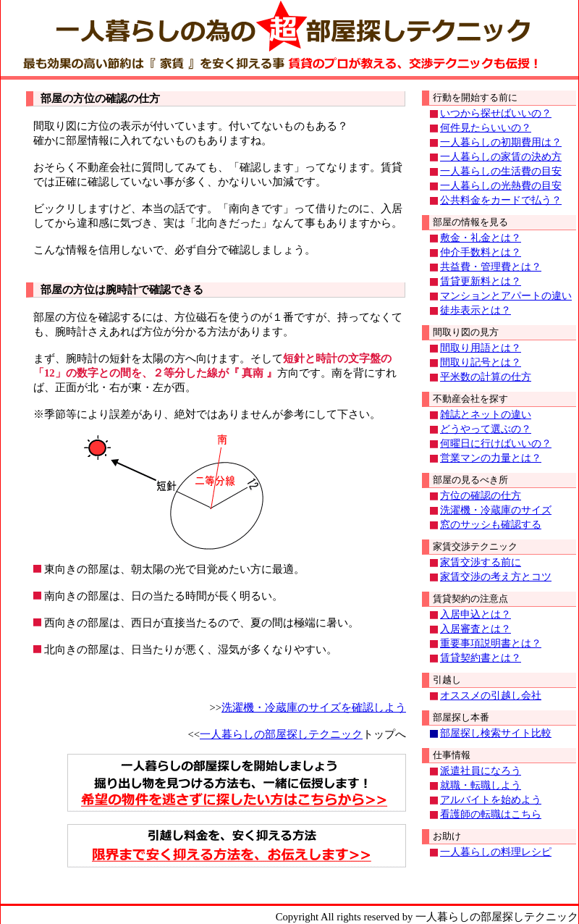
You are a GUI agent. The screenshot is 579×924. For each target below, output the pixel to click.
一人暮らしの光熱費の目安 (501, 186)
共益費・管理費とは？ (491, 267)
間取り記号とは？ (481, 362)
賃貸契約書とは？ (481, 658)
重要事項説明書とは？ (491, 643)
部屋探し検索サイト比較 (496, 733)
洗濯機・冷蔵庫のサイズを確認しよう (314, 707)
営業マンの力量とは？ (491, 458)
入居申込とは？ (476, 614)
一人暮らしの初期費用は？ (501, 142)
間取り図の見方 (466, 332)
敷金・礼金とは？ (481, 238)
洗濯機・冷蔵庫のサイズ (496, 510)
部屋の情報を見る (470, 222)
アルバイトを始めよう (491, 800)
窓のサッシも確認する (491, 525)
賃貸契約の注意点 (470, 598)
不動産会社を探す (470, 399)
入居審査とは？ (476, 629)
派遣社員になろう (481, 771)
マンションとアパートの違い (506, 296)
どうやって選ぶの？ (486, 429)
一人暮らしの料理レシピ (496, 852)
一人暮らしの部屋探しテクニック (281, 734)
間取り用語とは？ (481, 348)
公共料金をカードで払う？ (501, 200)
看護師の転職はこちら (491, 814)
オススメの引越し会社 (491, 696)
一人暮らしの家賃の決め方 (501, 157)
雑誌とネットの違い (486, 415)
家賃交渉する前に (481, 562)
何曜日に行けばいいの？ (496, 444)
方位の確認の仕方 (481, 496)
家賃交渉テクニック (475, 546)
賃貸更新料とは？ (481, 281)
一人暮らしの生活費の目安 (501, 171)
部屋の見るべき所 (470, 480)
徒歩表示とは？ (476, 310)
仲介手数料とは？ (481, 252)
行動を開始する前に (475, 97)
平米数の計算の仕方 (486, 377)
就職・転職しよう (481, 785)
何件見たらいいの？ (486, 128)
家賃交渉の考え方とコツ (496, 577)
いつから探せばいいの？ (496, 113)
